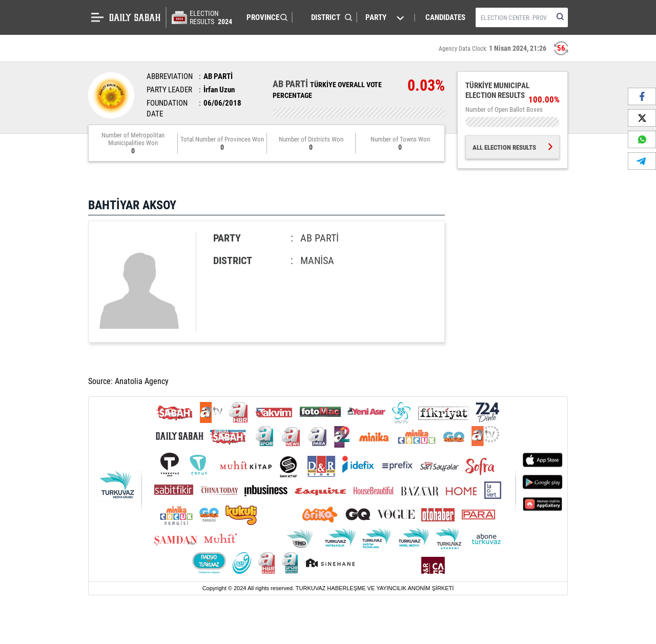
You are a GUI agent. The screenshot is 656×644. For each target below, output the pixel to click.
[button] (264, 17)
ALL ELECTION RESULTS (512, 147)
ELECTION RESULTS (212, 17)
